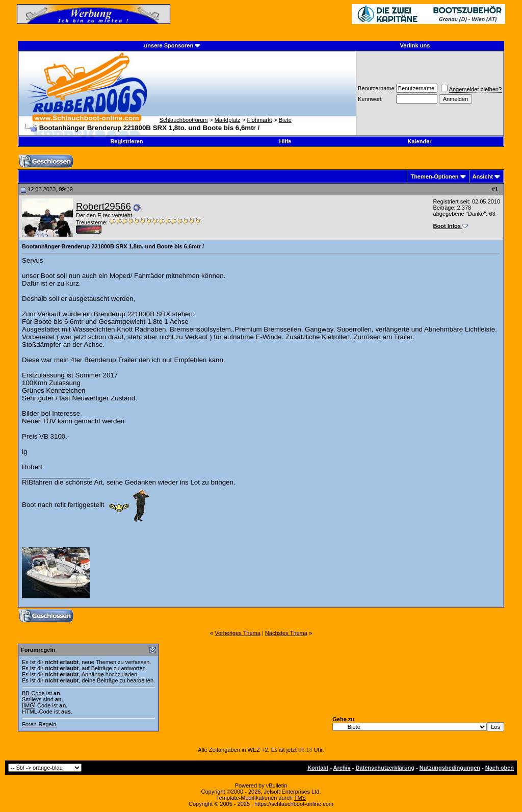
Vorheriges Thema (238, 633)
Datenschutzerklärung (385, 768)
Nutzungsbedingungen (450, 768)
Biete (285, 120)
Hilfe (285, 141)
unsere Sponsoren (169, 45)
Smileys (32, 699)
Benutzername (376, 88)
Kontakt (318, 768)
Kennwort (370, 99)
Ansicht (483, 176)
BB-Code (33, 693)
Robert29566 (103, 206)
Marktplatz (228, 120)
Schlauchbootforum (184, 120)
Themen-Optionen (434, 176)
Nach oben (500, 768)
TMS (300, 798)
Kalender (419, 141)
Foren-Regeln (39, 724)
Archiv (342, 768)
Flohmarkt (260, 120)
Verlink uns (415, 45)
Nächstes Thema (286, 633)
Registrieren (126, 141)
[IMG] (29, 705)
